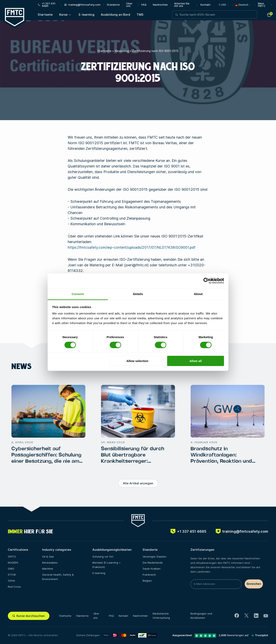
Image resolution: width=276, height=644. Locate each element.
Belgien (147, 581)
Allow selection (137, 361)
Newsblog (122, 51)
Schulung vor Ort (103, 557)
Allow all (196, 361)
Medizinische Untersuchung (161, 616)
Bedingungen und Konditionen (201, 616)
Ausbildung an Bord (116, 15)
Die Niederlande (153, 563)
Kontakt (205, 5)
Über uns (129, 5)
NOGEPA (13, 563)
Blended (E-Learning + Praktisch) (106, 565)
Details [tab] (138, 294)
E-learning (87, 15)
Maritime (48, 569)
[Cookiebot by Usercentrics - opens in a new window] (206, 281)
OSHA (11, 581)
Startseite (45, 15)
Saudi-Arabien (152, 569)
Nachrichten (160, 5)
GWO (11, 569)
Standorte (113, 5)
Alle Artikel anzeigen (138, 483)
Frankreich (149, 575)
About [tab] (198, 294)
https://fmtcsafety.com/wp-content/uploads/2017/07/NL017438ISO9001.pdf (132, 247)
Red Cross (14, 587)
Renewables (50, 563)
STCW (12, 575)
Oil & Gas (48, 557)
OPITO (12, 557)
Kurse (63, 15)
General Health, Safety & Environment (58, 577)
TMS (140, 15)
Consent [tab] (78, 294)
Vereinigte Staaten (154, 557)
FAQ (144, 5)
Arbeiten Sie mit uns (182, 5)
